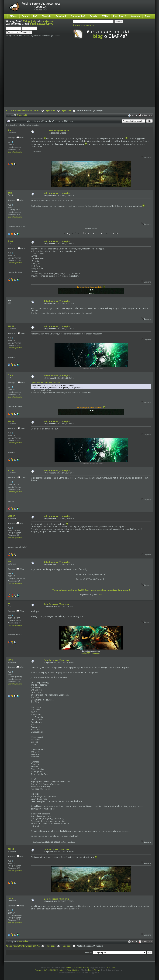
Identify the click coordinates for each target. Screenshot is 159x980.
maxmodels (96, 653)
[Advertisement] (30, 76)
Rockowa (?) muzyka (59, 131)
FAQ (35, 16)
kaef (10, 562)
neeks (11, 326)
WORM (105, 16)
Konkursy (135, 16)
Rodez (11, 130)
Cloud (10, 241)
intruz (11, 470)
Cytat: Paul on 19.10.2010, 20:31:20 (45, 383)
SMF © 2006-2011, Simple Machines (66, 970)
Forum (25, 16)
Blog (147, 16)
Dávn (10, 660)
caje (10, 193)
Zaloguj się (30, 21)
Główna (13, 16)
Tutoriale (47, 16)
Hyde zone (51, 111)
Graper (11, 516)
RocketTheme (94, 970)
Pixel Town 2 (119, 16)
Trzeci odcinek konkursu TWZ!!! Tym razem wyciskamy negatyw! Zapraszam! (91, 590)
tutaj (101, 595)
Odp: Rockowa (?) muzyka (57, 193)
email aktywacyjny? (42, 24)
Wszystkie (23, 115)
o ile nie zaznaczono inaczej (76, 968)
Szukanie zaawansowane (84, 25)
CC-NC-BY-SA (112, 968)
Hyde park (66, 111)
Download (61, 16)
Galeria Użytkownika (15, 152)
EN (9, 604)
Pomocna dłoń (78, 16)
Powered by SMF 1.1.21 (43, 970)
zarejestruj (47, 21)
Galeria (93, 16)
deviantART (86, 653)
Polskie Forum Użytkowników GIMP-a (22, 111)
